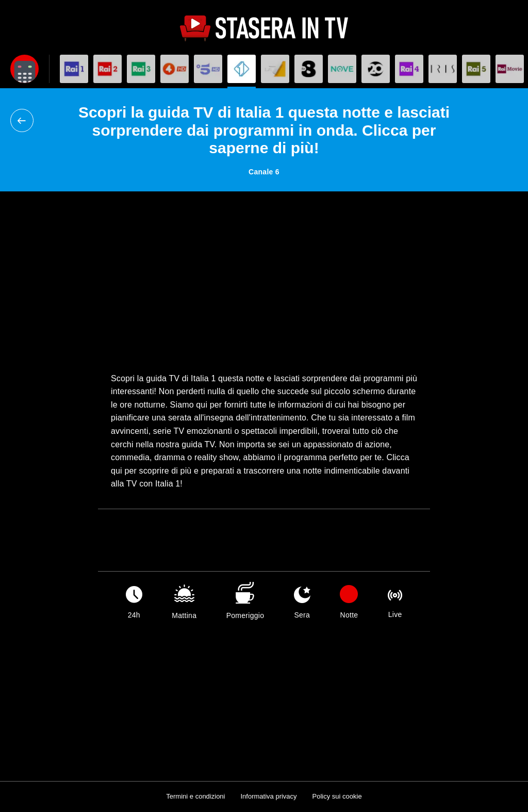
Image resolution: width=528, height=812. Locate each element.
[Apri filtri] (24, 69)
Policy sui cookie (337, 796)
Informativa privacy (268, 796)
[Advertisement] (264, 282)
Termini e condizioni (195, 796)
